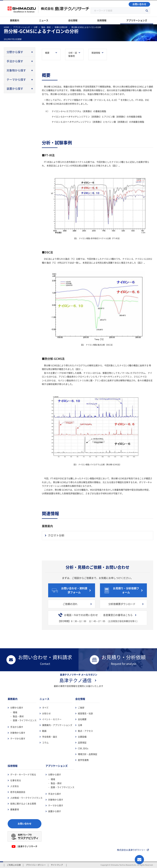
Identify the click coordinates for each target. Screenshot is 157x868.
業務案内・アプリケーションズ (57, 725)
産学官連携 (83, 760)
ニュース (44, 699)
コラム (45, 743)
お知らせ (46, 714)
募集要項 (15, 810)
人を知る (15, 786)
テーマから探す (18, 739)
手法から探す (17, 727)
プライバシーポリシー (36, 865)
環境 (15, 712)
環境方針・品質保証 (88, 754)
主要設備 (82, 737)
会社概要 (82, 719)
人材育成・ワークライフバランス (26, 798)
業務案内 (13, 699)
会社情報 (80, 699)
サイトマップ (57, 865)
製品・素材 (18, 716)
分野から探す (17, 708)
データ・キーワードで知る (23, 775)
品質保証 (82, 743)
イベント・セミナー (52, 719)
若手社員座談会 (18, 792)
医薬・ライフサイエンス (25, 720)
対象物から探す (18, 733)
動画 (44, 731)
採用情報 (13, 766)
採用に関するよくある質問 (23, 804)
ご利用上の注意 (14, 865)
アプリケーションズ (57, 766)
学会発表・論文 (50, 737)
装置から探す (55, 811)
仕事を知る (16, 780)
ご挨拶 (81, 708)
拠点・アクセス (85, 731)
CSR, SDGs (83, 748)
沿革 (80, 725)
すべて (45, 708)
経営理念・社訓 (85, 714)
